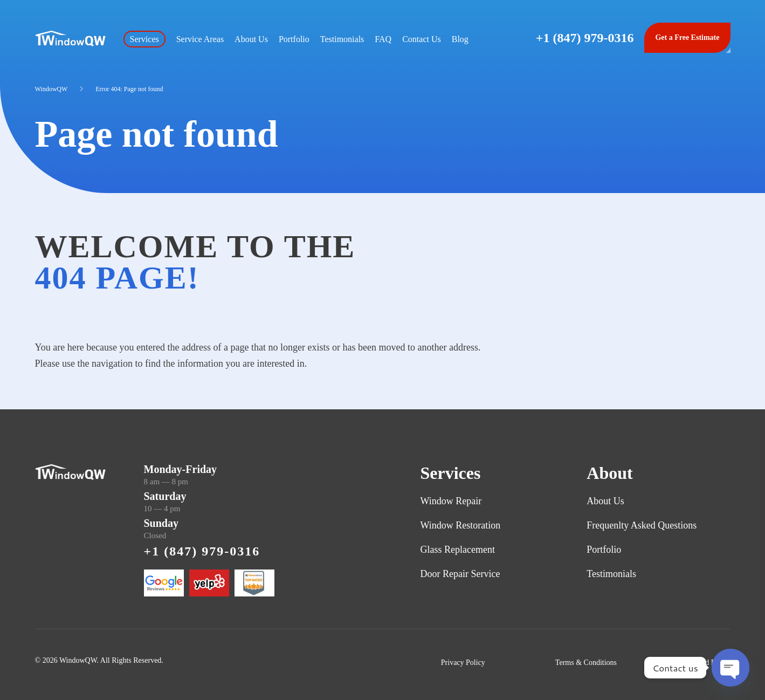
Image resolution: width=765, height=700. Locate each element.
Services (144, 39)
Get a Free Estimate (687, 37)
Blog (460, 39)
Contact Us (422, 39)
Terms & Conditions (586, 663)
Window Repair (451, 501)
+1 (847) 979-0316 (585, 38)
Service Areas (200, 39)
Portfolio (294, 39)
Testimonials (342, 39)
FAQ (383, 39)
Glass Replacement (458, 550)
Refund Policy (709, 663)
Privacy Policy (463, 663)
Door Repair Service (460, 574)
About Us (251, 39)
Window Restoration (461, 525)
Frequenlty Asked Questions (642, 525)
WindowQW (51, 89)
